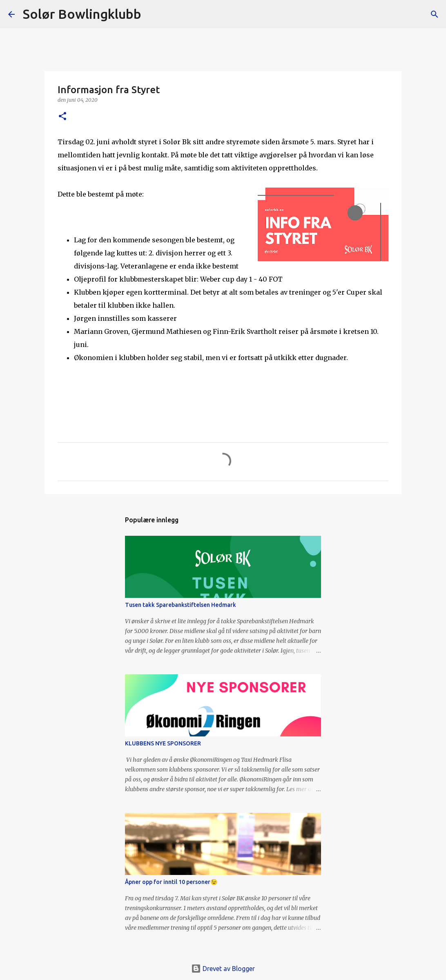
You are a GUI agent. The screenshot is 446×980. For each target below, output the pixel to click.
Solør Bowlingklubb (82, 14)
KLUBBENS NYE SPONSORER (163, 743)
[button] (62, 117)
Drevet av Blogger (223, 969)
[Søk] (153, 14)
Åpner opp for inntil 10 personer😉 (171, 882)
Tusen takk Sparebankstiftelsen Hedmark (181, 605)
